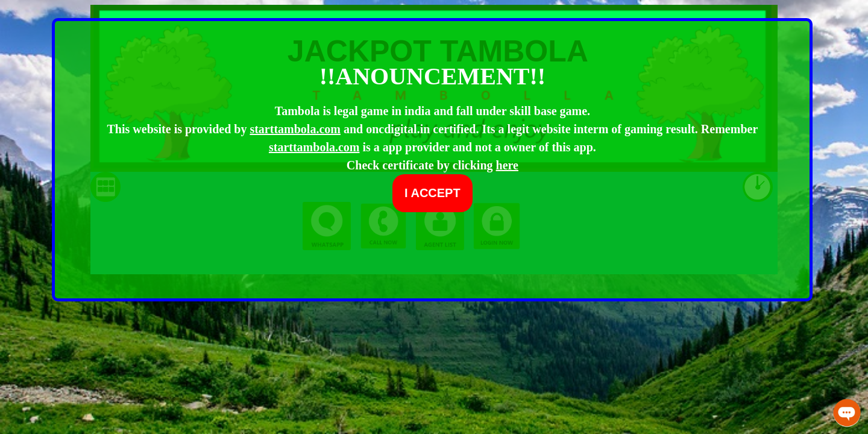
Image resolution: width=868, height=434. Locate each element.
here (507, 165)
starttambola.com (295, 129)
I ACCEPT (432, 193)
